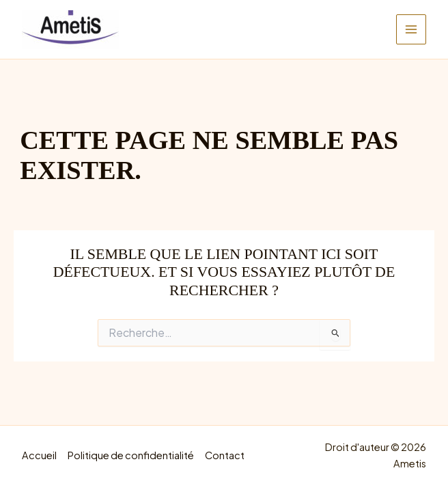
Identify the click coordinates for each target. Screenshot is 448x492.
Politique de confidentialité (131, 455)
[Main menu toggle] (411, 29)
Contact (225, 455)
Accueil (39, 455)
